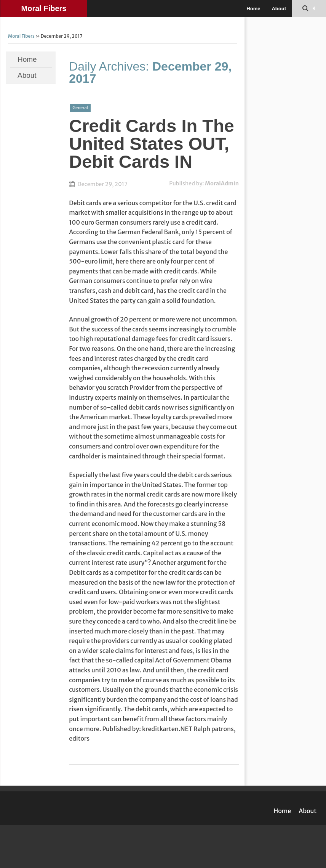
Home (253, 9)
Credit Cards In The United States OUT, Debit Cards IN (152, 144)
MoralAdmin (222, 183)
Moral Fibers (44, 8)
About (279, 9)
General (80, 108)
